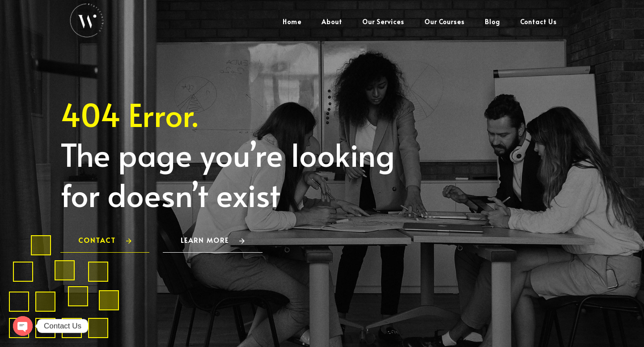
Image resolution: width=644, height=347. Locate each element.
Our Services (383, 22)
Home (292, 22)
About (332, 22)
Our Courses (445, 22)
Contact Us (538, 22)
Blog (492, 22)
